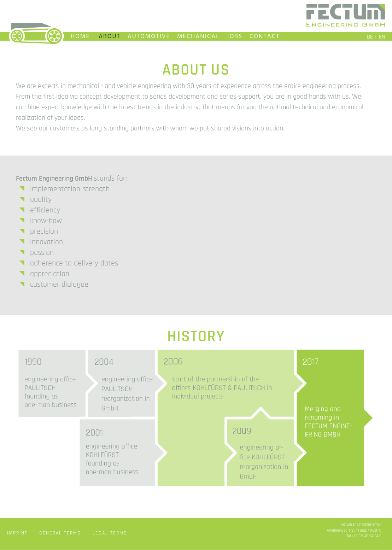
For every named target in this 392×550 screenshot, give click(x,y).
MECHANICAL (198, 36)
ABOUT (110, 36)
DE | (371, 37)
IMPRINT (17, 533)
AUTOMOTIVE (149, 36)
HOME (80, 36)
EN (382, 37)
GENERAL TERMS (60, 533)
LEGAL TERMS (110, 533)
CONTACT (265, 36)
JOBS (235, 36)
